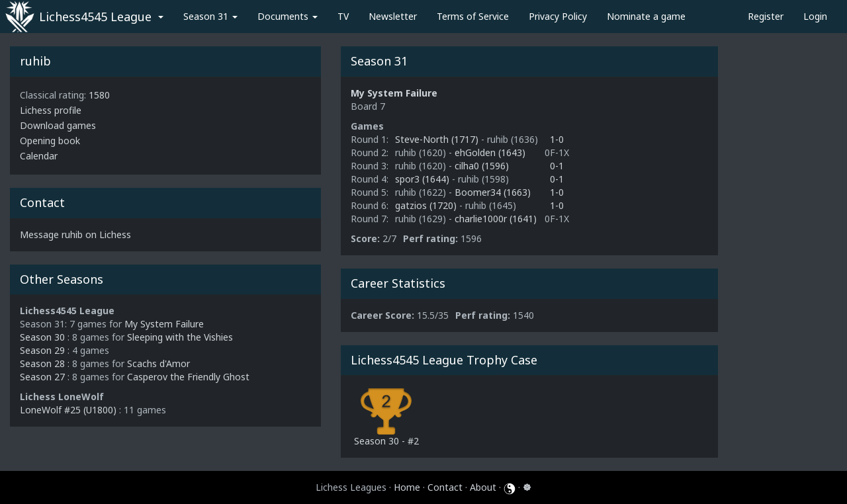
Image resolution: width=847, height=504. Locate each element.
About (483, 487)
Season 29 (42, 350)
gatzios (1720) (427, 205)
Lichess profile (51, 110)
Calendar (39, 156)
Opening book (50, 141)
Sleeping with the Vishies (180, 337)
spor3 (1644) (423, 179)
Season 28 (42, 363)
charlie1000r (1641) (496, 219)
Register (766, 16)
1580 (99, 95)
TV (343, 16)
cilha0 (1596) (482, 166)
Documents (288, 16)
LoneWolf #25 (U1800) (68, 410)
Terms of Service (473, 16)
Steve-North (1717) (438, 139)
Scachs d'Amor (158, 363)
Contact (445, 487)
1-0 (557, 139)
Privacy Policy (558, 16)
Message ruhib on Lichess (75, 234)
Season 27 (42, 377)
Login (815, 16)
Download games (58, 125)
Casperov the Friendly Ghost (188, 377)
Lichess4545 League (95, 17)
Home (407, 487)
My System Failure (164, 324)
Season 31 (210, 16)
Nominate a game (646, 16)
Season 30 (42, 337)
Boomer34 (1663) (493, 192)
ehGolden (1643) (490, 152)
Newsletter (393, 16)
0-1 (557, 166)
